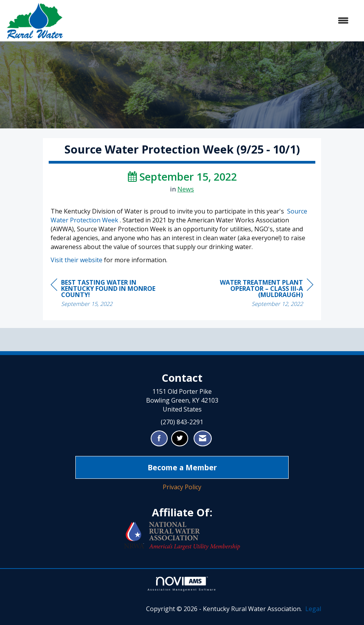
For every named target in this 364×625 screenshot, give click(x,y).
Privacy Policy (182, 487)
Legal (313, 609)
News (186, 189)
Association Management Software (182, 584)
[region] (255, 294)
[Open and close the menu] (210, 21)
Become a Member (182, 467)
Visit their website (77, 260)
